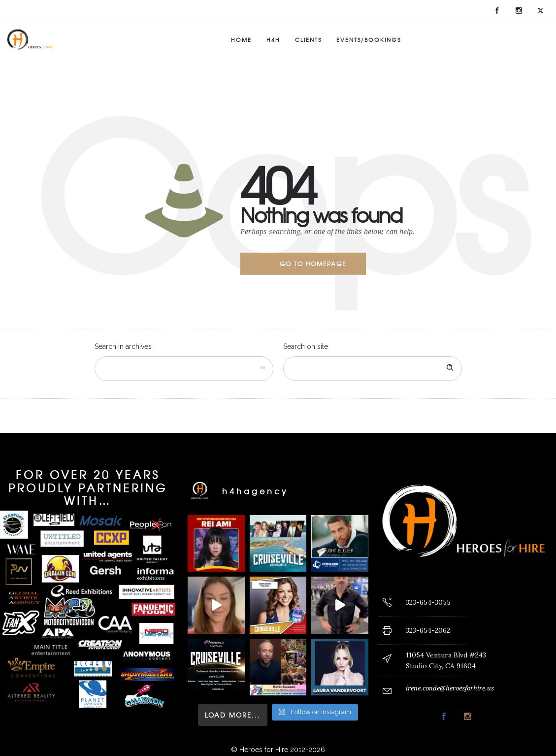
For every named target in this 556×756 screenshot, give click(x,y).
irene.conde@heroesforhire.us (450, 688)
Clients (308, 39)
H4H (273, 39)
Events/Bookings (369, 39)
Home (241, 39)
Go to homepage (313, 264)
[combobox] (184, 369)
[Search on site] (373, 369)
